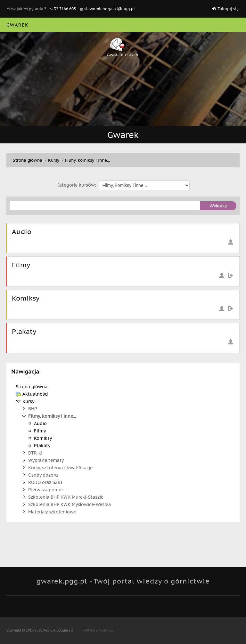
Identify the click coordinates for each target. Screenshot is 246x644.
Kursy (28, 401)
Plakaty (24, 331)
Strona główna (32, 387)
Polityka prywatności (98, 630)
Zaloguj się (228, 9)
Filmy (21, 265)
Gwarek (17, 25)
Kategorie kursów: (76, 185)
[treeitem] (123, 387)
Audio (22, 232)
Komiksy (26, 298)
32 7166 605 (65, 9)
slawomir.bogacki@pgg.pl (110, 9)
